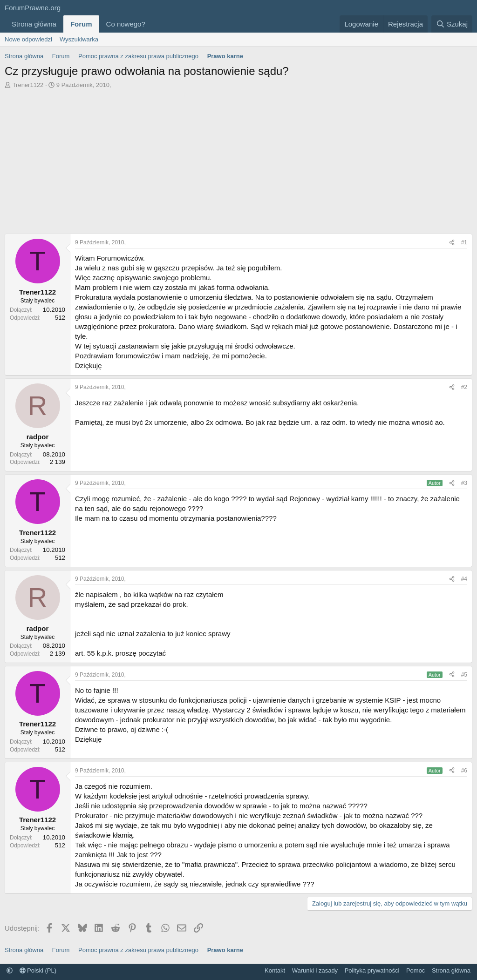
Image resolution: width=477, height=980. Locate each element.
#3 (464, 483)
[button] (153, 24)
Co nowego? (126, 24)
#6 (464, 771)
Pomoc (416, 970)
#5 (464, 675)
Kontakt (275, 970)
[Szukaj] (452, 24)
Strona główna (34, 24)
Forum (81, 24)
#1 (464, 242)
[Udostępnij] (452, 243)
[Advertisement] (238, 159)
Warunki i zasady (315, 970)
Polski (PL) (38, 970)
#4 (464, 579)
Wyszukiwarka (79, 39)
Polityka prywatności (372, 970)
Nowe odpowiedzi (28, 39)
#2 (464, 387)
